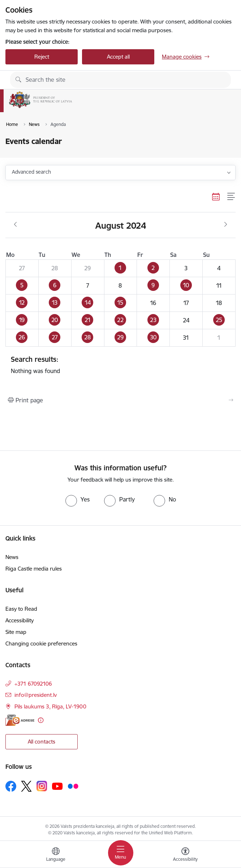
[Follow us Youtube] (57, 786)
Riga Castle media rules (34, 569)
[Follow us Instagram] (42, 786)
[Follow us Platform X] (26, 786)
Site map (16, 632)
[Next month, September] (226, 225)
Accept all (118, 57)
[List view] (231, 196)
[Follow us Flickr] (73, 786)
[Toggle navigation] (121, 853)
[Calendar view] (216, 196)
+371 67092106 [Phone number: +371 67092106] (33, 684)
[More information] (41, 720)
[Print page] (120, 400)
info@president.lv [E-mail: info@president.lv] (36, 695)
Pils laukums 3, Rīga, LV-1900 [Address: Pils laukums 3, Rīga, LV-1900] (50, 706)
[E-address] (20, 720)
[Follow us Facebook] (11, 786)
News (12, 557)
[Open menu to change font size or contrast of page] (185, 855)
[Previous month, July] (15, 225)
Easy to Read (21, 609)
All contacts (42, 742)
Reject (42, 57)
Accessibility (20, 620)
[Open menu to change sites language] (56, 855)
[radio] (78, 499)
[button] (120, 268)
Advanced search (31, 172)
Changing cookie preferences (41, 643)
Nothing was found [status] (120, 365)
